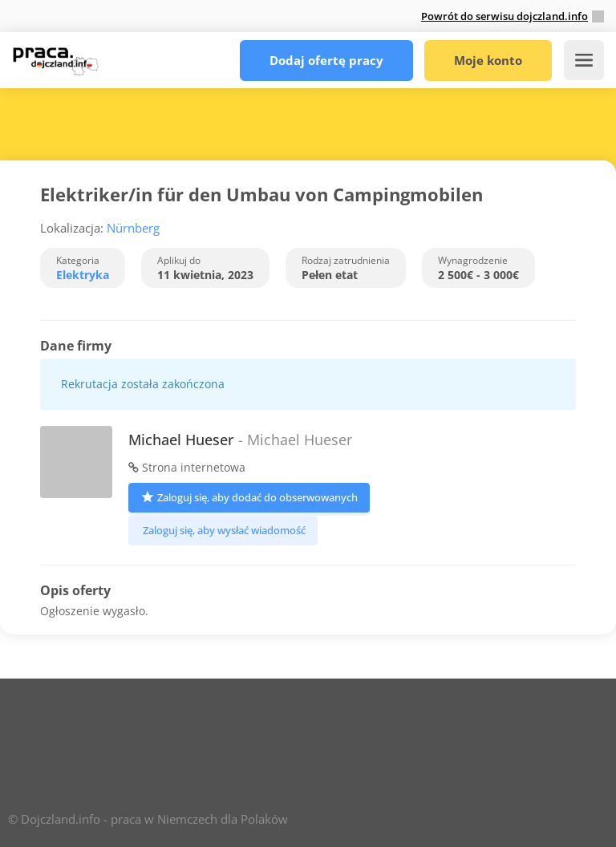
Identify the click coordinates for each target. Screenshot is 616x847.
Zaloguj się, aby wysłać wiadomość (223, 530)
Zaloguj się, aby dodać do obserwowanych (249, 496)
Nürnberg (133, 228)
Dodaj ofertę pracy (326, 60)
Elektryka (83, 275)
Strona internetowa (187, 467)
